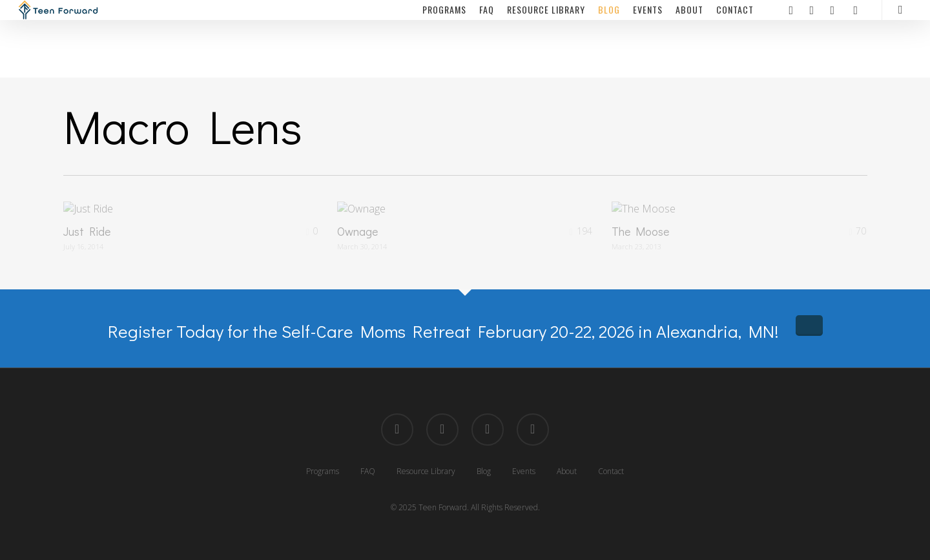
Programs (323, 471)
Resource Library (426, 471)
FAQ (368, 471)
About (567, 471)
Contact (611, 471)
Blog (484, 471)
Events (524, 471)
